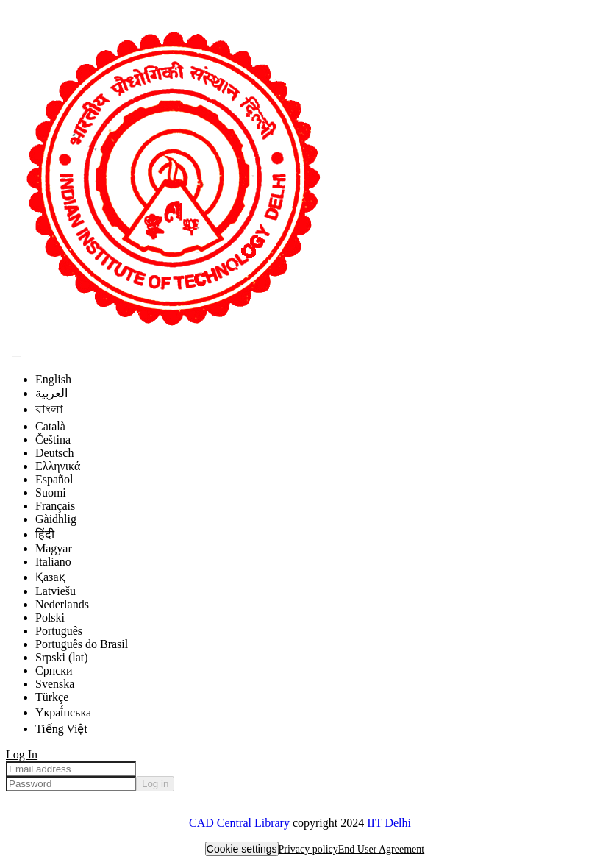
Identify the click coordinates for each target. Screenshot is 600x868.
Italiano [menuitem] (53, 562)
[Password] (71, 784)
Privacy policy (308, 849)
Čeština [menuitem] (53, 440)
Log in (155, 784)
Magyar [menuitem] (54, 548)
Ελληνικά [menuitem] (58, 466)
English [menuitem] (53, 379)
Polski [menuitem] (50, 618)
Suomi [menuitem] (51, 492)
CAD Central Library (239, 823)
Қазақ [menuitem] (50, 577)
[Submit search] (16, 357)
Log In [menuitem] (22, 754)
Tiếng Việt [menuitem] (61, 729)
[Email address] (71, 769)
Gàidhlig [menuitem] (56, 519)
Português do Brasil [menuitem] (82, 644)
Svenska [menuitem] (55, 684)
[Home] (171, 339)
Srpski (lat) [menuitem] (62, 657)
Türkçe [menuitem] (52, 697)
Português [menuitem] (59, 631)
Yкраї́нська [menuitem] (63, 712)
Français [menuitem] (55, 506)
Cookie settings (242, 849)
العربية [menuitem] (51, 393)
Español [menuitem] (54, 479)
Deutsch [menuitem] (54, 453)
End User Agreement (381, 849)
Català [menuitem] (50, 426)
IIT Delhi (389, 823)
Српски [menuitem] (54, 670)
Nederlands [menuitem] (62, 604)
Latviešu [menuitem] (56, 591)
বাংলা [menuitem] (49, 409)
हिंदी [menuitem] (45, 534)
